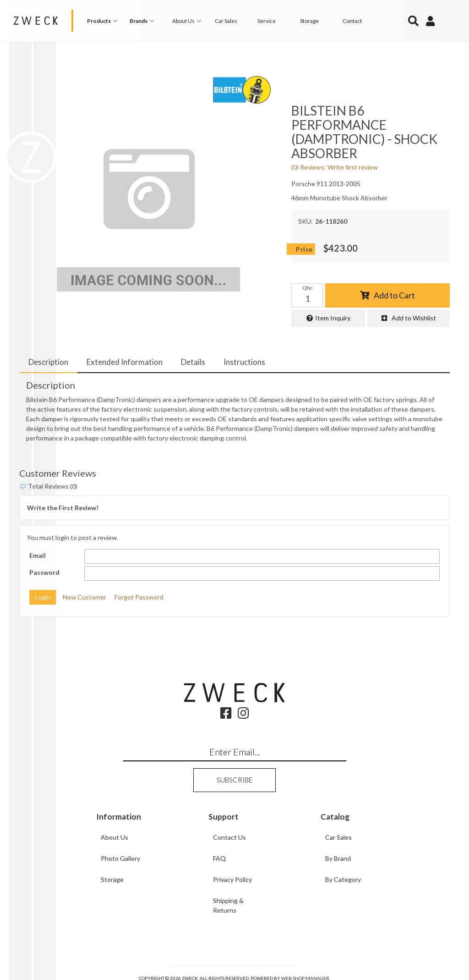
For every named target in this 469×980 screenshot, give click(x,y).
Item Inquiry (333, 318)
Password (44, 572)
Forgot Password (139, 597)
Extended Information (125, 361)
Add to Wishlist (414, 318)
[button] (104, 21)
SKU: (305, 221)
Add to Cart (394, 295)
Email (38, 555)
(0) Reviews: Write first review (335, 167)
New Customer (85, 597)
